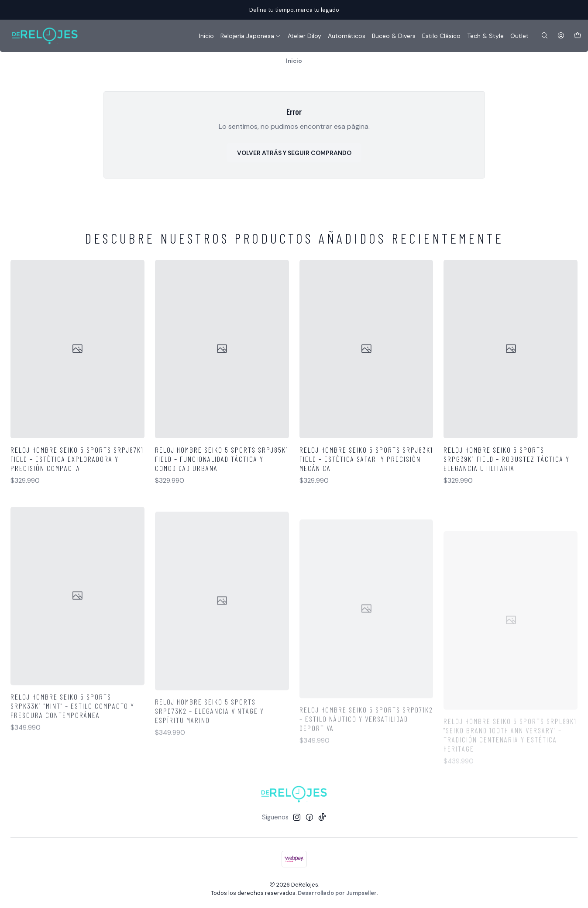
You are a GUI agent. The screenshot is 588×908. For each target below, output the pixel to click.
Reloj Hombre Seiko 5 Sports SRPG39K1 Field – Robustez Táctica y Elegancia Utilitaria (507, 459)
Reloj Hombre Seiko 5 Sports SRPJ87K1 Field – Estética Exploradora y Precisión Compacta (77, 459)
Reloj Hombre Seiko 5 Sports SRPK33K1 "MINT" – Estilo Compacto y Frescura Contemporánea (72, 743)
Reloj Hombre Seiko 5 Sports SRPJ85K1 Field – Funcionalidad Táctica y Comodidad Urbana (222, 459)
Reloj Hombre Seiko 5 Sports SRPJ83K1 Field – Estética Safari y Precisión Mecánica (366, 459)
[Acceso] (561, 36)
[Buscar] (545, 36)
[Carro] (578, 36)
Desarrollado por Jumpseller (337, 893)
